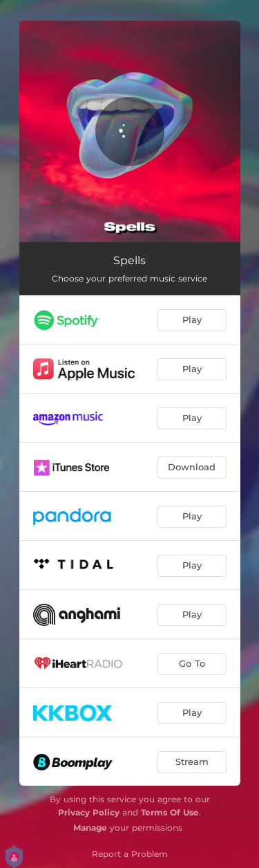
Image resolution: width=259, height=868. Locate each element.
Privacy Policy (89, 812)
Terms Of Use (170, 812)
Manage (90, 828)
